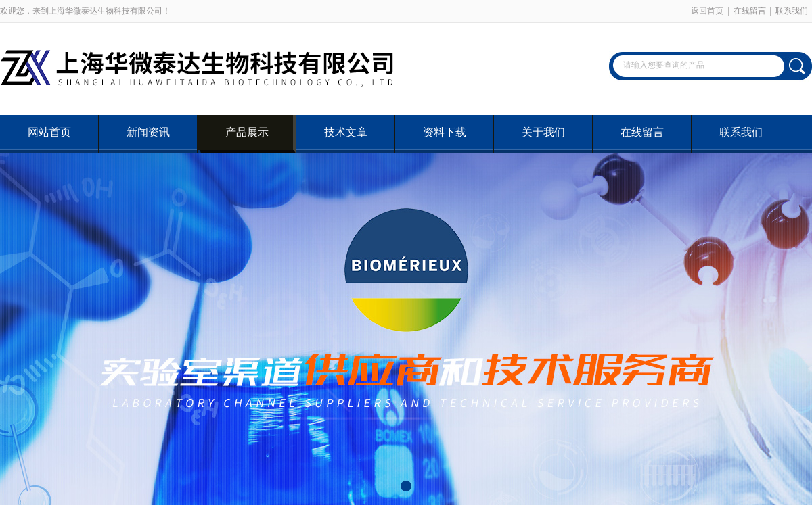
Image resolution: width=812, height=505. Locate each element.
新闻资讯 (148, 132)
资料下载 (445, 132)
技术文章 (346, 132)
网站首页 (49, 132)
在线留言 (750, 11)
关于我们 (543, 132)
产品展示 (247, 132)
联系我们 (792, 11)
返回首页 (707, 11)
